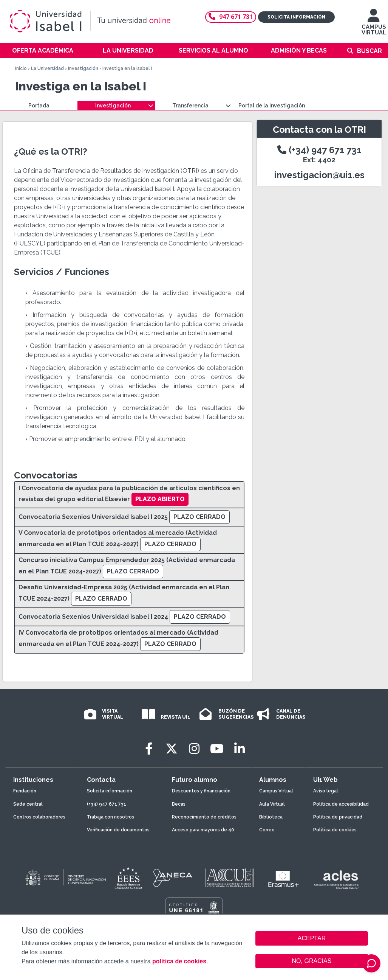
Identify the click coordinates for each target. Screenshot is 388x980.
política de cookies (179, 961)
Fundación (25, 791)
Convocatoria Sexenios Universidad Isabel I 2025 (93, 517)
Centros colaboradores (39, 817)
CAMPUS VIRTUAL (374, 26)
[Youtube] (217, 749)
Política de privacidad (338, 817)
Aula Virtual (272, 804)
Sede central (28, 804)
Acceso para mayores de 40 (203, 830)
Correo (267, 830)
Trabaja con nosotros (111, 817)
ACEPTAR (312, 938)
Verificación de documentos (118, 830)
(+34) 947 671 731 (319, 154)
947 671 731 (231, 17)
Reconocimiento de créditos (204, 817)
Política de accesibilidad (341, 804)
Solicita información (296, 17)
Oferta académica (43, 50)
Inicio (21, 68)
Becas (179, 804)
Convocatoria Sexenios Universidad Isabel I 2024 (93, 617)
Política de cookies (335, 830)
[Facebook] (149, 749)
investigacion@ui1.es (319, 175)
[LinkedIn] (240, 749)
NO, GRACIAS (312, 961)
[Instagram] (194, 749)
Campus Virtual (276, 791)
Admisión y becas (299, 50)
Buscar (369, 51)
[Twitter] (172, 749)
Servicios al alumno (213, 50)
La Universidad (128, 50)
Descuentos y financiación (201, 791)
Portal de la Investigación (272, 106)
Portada (39, 106)
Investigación (83, 68)
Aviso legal (326, 791)
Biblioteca (271, 817)
